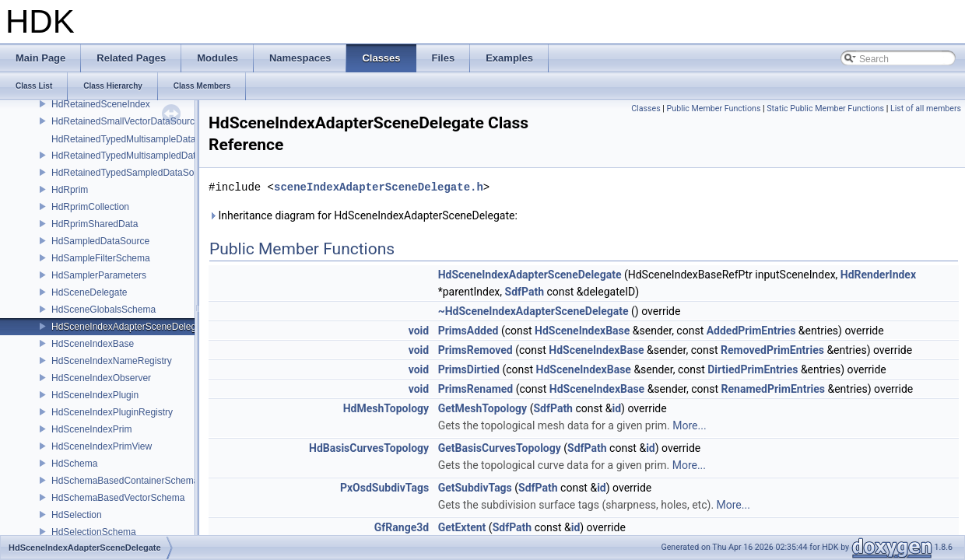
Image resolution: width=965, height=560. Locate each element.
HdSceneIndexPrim (91, 429)
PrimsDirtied (469, 369)
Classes (646, 108)
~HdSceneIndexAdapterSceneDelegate (533, 311)
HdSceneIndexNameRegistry (112, 361)
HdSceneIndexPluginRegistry (112, 412)
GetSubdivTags (475, 488)
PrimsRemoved (475, 350)
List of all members (926, 108)
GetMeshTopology (483, 408)
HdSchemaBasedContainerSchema (125, 481)
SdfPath (525, 292)
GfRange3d (402, 527)
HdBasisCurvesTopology (369, 448)
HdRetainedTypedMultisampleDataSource (138, 139)
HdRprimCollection (90, 207)
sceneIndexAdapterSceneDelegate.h (379, 187)
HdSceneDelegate (89, 292)
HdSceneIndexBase (93, 344)
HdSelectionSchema (94, 532)
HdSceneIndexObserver (101, 378)
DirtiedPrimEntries (753, 369)
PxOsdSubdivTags (384, 488)
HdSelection (77, 515)
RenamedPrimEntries (773, 389)
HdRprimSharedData (95, 224)
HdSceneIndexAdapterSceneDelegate (130, 327)
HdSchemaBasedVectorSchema (118, 498)
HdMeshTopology (386, 408)
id (616, 408)
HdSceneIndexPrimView (102, 446)
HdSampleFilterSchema (101, 258)
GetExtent (462, 527)
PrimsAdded (468, 331)
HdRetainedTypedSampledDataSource (132, 173)
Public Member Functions (714, 108)
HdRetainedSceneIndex (101, 104)
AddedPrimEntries (751, 331)
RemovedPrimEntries (772, 350)
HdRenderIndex (878, 275)
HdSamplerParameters (99, 275)
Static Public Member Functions (825, 108)
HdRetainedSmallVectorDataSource (126, 121)
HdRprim (70, 190)
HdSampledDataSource (100, 241)
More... (689, 425)
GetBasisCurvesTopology (500, 448)
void (419, 331)
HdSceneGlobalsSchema (104, 310)
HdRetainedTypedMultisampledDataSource (141, 156)
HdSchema (74, 464)
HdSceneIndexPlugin (95, 395)
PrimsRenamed (476, 389)
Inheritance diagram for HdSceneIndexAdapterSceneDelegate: (363, 215)
